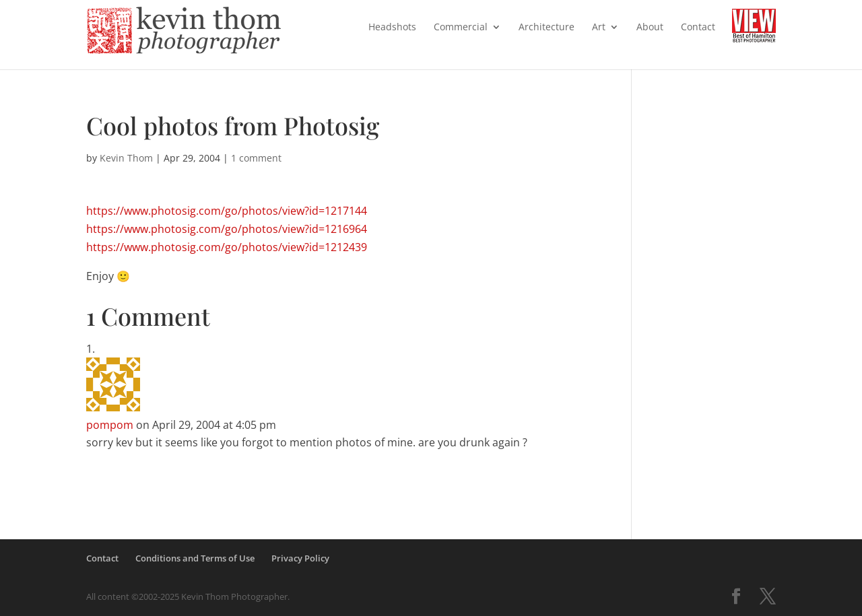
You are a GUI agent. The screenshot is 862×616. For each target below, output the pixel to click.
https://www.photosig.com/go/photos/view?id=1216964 (227, 229)
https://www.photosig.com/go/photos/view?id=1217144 (227, 211)
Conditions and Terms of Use (195, 558)
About (650, 28)
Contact (698, 28)
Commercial (461, 28)
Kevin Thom (126, 158)
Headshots (392, 28)
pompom (110, 425)
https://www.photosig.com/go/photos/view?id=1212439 (227, 247)
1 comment (256, 158)
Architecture (546, 28)
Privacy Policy (300, 558)
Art (599, 28)
